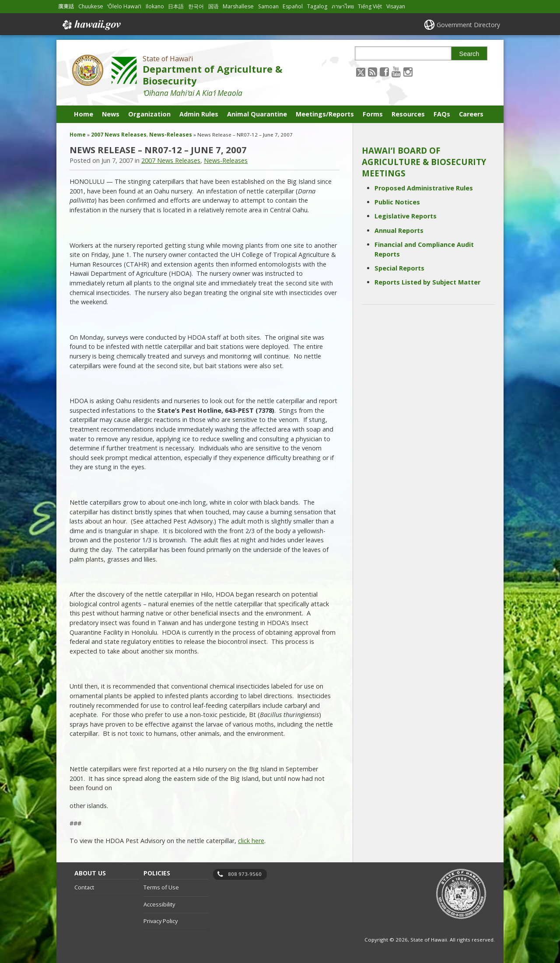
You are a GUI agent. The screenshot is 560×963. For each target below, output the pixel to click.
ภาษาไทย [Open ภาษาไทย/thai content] (343, 6)
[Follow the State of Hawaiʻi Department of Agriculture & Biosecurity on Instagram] (408, 72)
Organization (149, 114)
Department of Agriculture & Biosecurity (212, 75)
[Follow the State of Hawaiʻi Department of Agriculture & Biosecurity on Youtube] (396, 72)
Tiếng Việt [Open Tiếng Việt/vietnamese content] (370, 6)
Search (469, 54)
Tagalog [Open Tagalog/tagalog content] (317, 6)
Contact (84, 887)
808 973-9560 (245, 874)
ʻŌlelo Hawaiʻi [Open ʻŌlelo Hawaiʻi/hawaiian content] (124, 6)
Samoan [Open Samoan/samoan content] (268, 6)
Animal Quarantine (257, 114)
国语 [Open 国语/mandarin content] (213, 6)
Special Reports (399, 268)
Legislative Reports (406, 216)
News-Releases (171, 135)
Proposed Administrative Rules (424, 188)
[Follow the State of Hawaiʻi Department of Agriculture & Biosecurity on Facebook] (384, 72)
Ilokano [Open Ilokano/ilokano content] (155, 6)
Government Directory (468, 25)
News (111, 114)
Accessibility (159, 904)
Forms (373, 114)
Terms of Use (161, 887)
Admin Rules (199, 114)
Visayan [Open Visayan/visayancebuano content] (396, 6)
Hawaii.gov (91, 25)
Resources (408, 114)
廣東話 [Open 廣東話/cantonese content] (66, 6)
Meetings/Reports (325, 114)
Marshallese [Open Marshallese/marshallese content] (238, 6)
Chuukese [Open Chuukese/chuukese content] (91, 6)
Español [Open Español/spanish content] (293, 6)
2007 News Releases (119, 135)
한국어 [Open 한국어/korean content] (196, 6)
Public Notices (397, 202)
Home (84, 114)
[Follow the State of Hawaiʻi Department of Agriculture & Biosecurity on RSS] (373, 72)
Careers (471, 114)
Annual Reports (399, 230)
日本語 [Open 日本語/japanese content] (176, 6)
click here (251, 841)
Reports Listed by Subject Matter (427, 282)
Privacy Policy (161, 921)
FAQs (442, 114)
